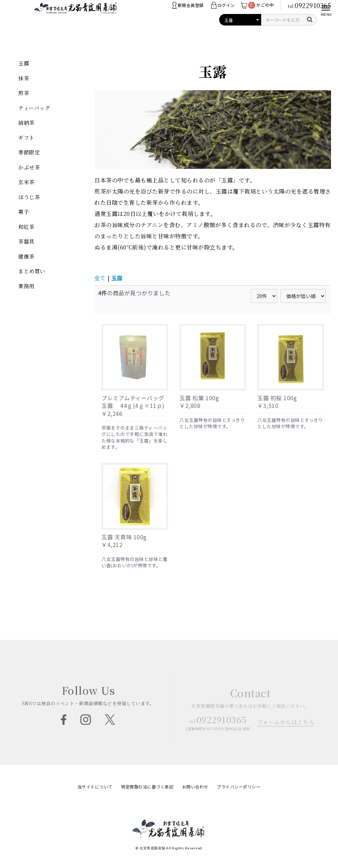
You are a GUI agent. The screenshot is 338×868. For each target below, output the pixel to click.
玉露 (117, 278)
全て (100, 278)
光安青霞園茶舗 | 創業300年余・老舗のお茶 (76, 14)
